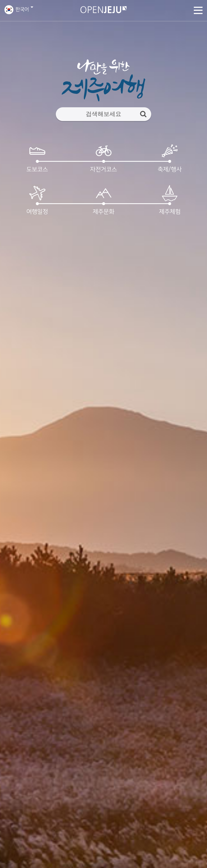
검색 (143, 114)
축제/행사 (170, 158)
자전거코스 (103, 158)
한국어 (22, 10)
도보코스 (37, 158)
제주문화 (103, 200)
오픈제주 (104, 10)
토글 (198, 10)
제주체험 (170, 200)
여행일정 (37, 200)
